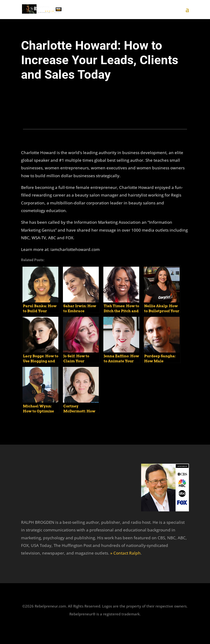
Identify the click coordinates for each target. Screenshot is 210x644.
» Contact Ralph (125, 553)
